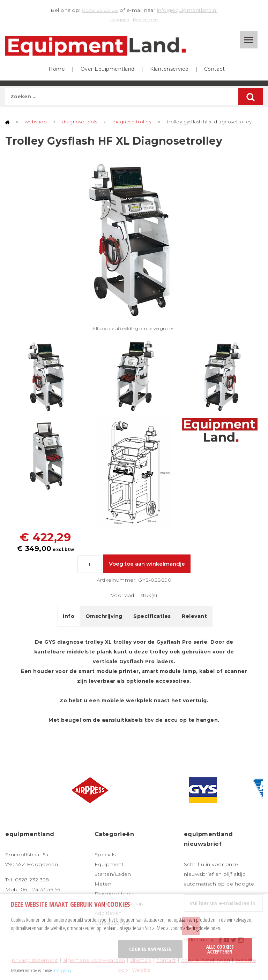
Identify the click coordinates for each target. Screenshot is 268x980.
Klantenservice (169, 69)
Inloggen (120, 20)
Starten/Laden (113, 874)
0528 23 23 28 (100, 10)
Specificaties (152, 616)
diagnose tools (80, 122)
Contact (215, 69)
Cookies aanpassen (150, 949)
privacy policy (62, 970)
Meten (103, 884)
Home (57, 69)
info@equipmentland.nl (187, 10)
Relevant (194, 616)
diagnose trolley (132, 122)
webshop (36, 122)
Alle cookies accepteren (220, 949)
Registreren (146, 20)
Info (69, 616)
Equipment (109, 864)
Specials (105, 855)
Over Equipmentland (108, 69)
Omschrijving (104, 616)
